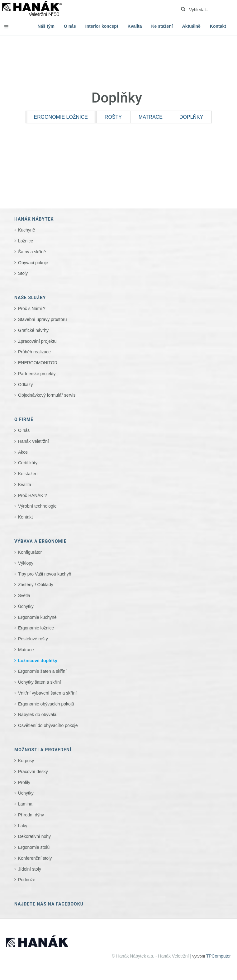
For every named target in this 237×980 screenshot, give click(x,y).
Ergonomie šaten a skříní (42, 671)
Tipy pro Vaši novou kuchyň (45, 574)
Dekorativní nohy (34, 836)
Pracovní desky (33, 772)
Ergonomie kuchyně (37, 617)
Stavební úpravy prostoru (42, 319)
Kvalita (135, 26)
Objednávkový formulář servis (47, 395)
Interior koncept (102, 26)
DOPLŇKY (191, 117)
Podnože (27, 880)
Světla (24, 595)
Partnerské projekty (37, 374)
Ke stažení (162, 26)
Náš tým (46, 26)
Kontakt (218, 26)
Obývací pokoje (33, 263)
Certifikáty (28, 463)
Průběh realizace (34, 352)
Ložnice (26, 241)
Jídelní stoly (30, 869)
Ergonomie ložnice (36, 628)
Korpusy (26, 761)
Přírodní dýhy (31, 815)
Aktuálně (191, 26)
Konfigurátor (30, 552)
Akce (23, 452)
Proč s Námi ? (32, 308)
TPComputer (218, 956)
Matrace (26, 650)
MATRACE (151, 117)
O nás (70, 26)
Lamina (25, 804)
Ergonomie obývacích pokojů (46, 704)
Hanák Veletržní (33, 441)
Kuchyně (26, 230)
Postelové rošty (33, 639)
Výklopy (26, 563)
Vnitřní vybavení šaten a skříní (47, 693)
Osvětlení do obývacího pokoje (48, 725)
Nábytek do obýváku (38, 715)
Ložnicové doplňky (38, 661)
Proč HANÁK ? (33, 495)
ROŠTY (113, 117)
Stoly (23, 273)
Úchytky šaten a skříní (40, 682)
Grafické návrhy (33, 330)
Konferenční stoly (35, 858)
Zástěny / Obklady (36, 585)
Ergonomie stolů (34, 847)
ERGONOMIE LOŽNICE (61, 117)
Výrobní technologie (37, 506)
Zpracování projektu (37, 341)
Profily (24, 782)
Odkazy (25, 385)
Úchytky (26, 606)
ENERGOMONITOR (38, 363)
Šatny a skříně (32, 252)
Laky (23, 826)
